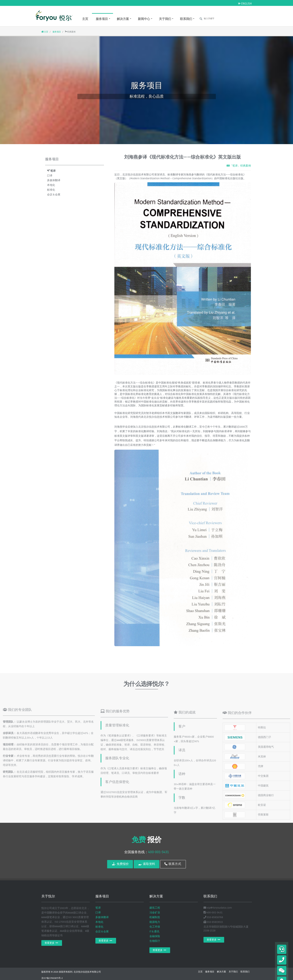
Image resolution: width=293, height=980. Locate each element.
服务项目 (103, 19)
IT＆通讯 (154, 931)
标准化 (51, 190)
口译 (50, 176)
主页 (85, 19)
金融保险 (155, 936)
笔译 (51, 171)
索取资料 (146, 864)
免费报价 (120, 864)
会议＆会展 (54, 195)
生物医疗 (155, 941)
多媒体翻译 (54, 180)
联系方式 (173, 864)
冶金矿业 (155, 912)
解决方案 (124, 19)
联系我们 (187, 19)
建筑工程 (155, 908)
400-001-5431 (158, 852)
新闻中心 (145, 19)
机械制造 (155, 917)
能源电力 (155, 922)
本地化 (51, 185)
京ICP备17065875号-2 (52, 978)
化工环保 (155, 927)
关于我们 (166, 19)
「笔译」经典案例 (239, 166)
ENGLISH (245, 4)
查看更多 (52, 943)
